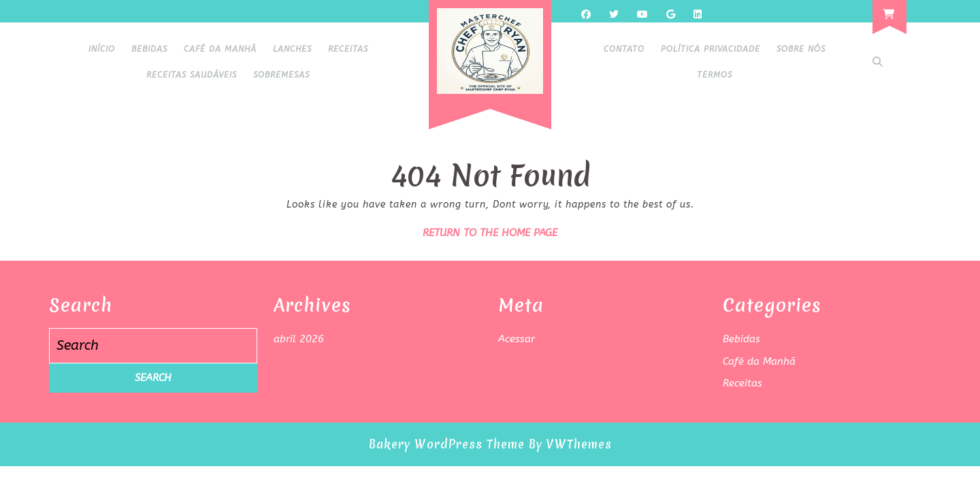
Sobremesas (281, 75)
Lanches (292, 49)
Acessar (517, 339)
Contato (624, 49)
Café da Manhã (220, 49)
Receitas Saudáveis (192, 75)
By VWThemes (570, 444)
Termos (715, 75)
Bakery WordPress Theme (447, 444)
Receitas (348, 49)
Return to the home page (490, 233)
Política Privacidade (710, 49)
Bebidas (149, 49)
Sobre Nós (801, 49)
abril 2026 (299, 339)
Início (102, 49)
